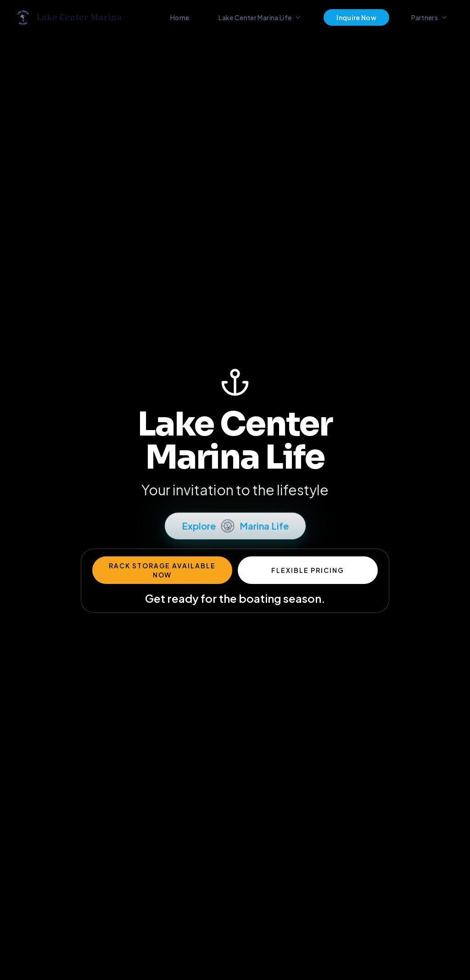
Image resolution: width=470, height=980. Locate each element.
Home (180, 17)
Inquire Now (356, 17)
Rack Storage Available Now (162, 570)
